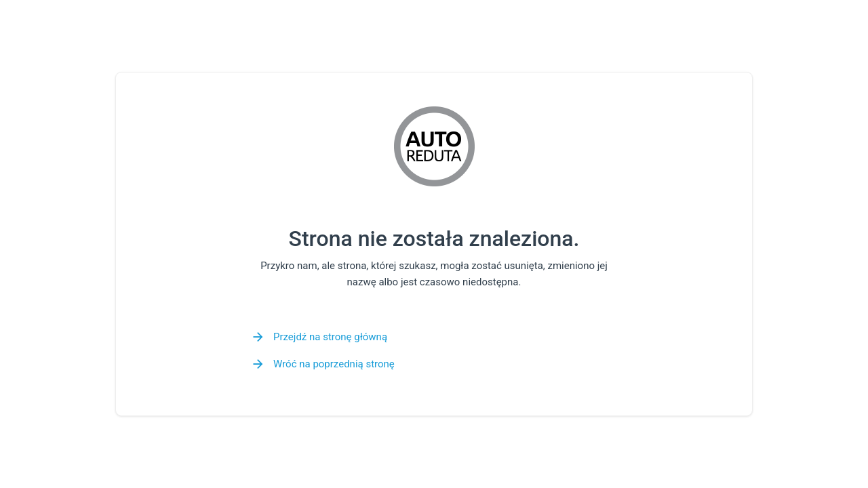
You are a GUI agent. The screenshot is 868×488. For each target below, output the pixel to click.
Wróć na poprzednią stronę (334, 364)
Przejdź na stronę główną (330, 337)
